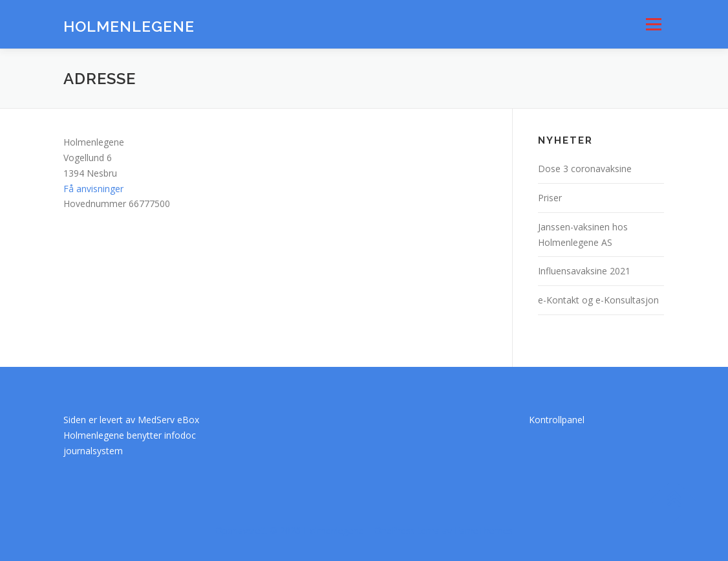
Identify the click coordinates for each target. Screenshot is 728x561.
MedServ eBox (168, 420)
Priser (550, 198)
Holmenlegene (129, 26)
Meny (653, 24)
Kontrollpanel (557, 420)
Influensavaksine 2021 (584, 271)
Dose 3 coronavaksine (585, 169)
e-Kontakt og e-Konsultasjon (598, 300)
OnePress (395, 530)
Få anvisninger (93, 189)
